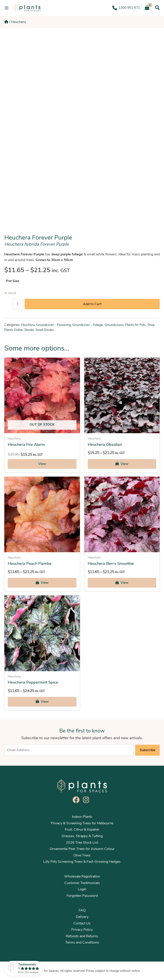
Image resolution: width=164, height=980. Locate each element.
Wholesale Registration (82, 876)
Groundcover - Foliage (88, 325)
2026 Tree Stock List (82, 843)
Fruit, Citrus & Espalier (82, 830)
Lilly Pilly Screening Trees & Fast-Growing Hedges (82, 862)
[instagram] (87, 800)
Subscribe (147, 750)
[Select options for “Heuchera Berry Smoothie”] (122, 583)
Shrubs (29, 330)
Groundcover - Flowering (53, 325)
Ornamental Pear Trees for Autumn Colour (82, 849)
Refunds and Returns (82, 936)
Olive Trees (82, 855)
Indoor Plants (82, 817)
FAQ (82, 910)
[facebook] (77, 800)
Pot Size (13, 281)
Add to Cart (92, 304)
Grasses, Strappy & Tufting (82, 836)
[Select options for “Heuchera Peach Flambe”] (42, 583)
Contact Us (82, 923)
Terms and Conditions (82, 942)
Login (82, 889)
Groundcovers (114, 325)
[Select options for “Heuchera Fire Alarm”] (42, 464)
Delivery (82, 917)
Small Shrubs (45, 330)
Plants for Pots (136, 325)
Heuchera (18, 22)
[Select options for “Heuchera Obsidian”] (122, 464)
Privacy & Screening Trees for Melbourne (82, 823)
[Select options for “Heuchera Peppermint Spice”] (42, 702)
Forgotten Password (82, 896)
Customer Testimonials (82, 883)
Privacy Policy (82, 930)
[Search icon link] (157, 8)
